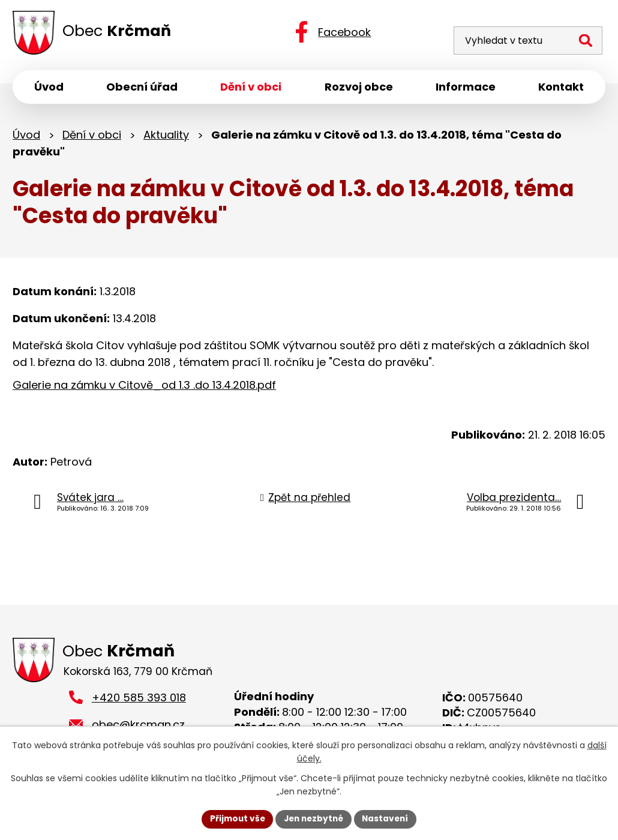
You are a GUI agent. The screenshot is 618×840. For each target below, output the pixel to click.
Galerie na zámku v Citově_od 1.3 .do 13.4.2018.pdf (144, 387)
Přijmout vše (234, 818)
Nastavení (388, 818)
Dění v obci (92, 136)
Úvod (26, 136)
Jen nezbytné (313, 818)
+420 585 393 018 (139, 700)
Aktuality (166, 136)
